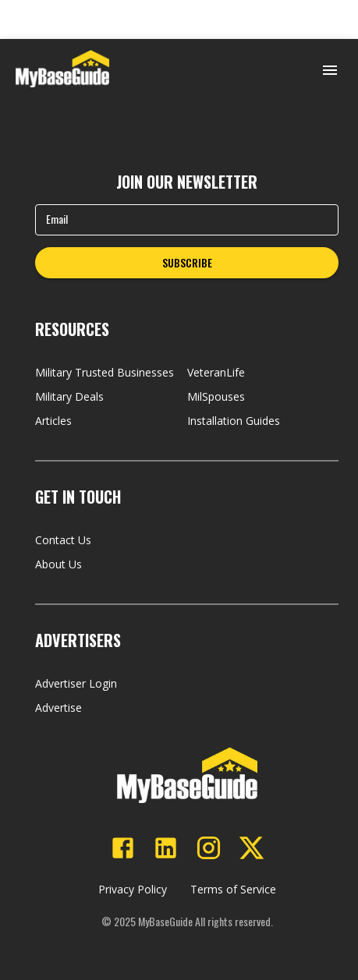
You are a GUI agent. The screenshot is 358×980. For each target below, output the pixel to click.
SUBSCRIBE (187, 262)
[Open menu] (330, 70)
